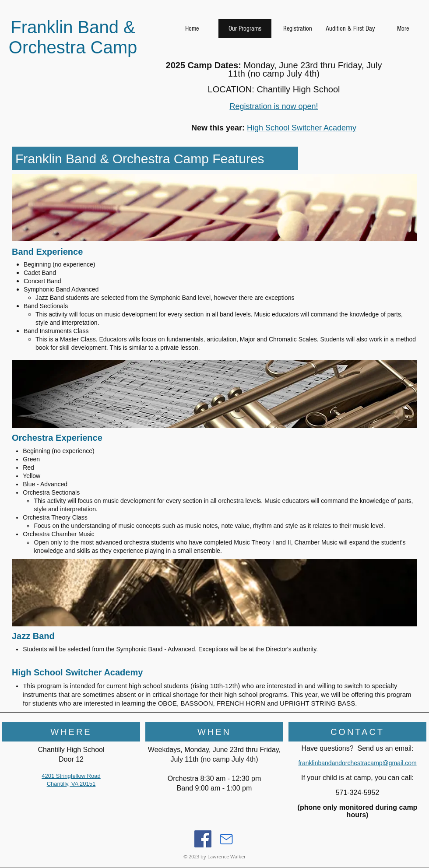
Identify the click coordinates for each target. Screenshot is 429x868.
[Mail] (226, 839)
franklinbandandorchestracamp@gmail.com (357, 763)
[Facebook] (203, 839)
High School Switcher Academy (302, 128)
